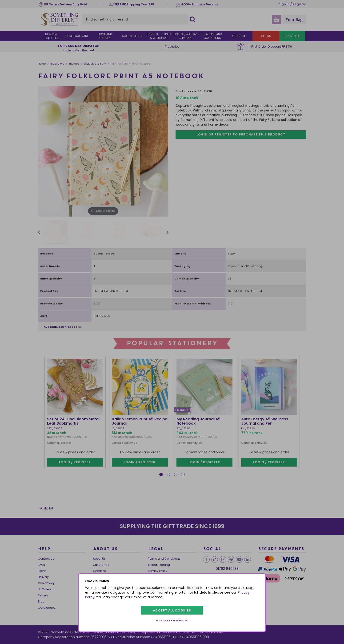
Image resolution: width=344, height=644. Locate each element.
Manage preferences (172, 621)
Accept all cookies (172, 610)
